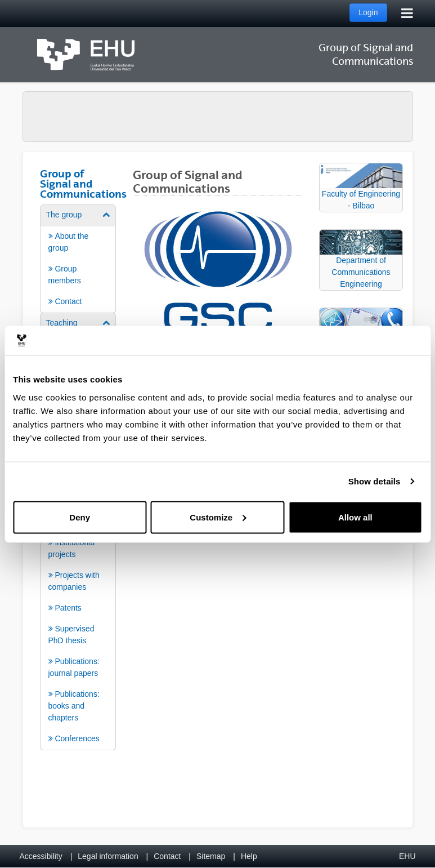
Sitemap (211, 856)
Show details (375, 481)
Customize (218, 517)
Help (249, 856)
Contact (167, 856)
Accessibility (41, 856)
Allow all (355, 517)
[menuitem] (78, 258)
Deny (80, 517)
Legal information (108, 856)
